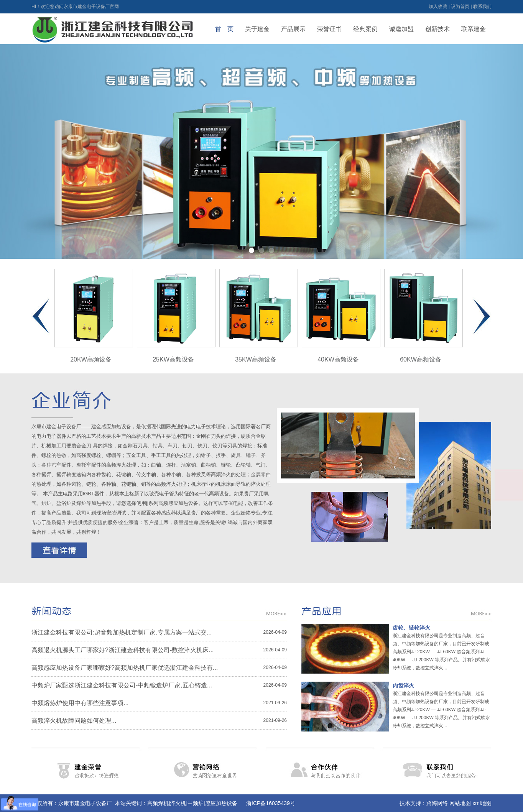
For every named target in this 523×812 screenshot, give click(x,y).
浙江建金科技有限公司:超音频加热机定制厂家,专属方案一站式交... (122, 632)
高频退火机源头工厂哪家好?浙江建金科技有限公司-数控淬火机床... (123, 650)
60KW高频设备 (423, 316)
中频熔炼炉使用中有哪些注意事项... (80, 703)
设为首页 (460, 7)
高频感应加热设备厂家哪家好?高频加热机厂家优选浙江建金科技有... (125, 668)
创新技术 (437, 29)
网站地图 (460, 803)
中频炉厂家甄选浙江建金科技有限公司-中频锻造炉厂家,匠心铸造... (122, 685)
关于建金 (257, 29)
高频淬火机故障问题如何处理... (74, 721)
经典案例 (365, 29)
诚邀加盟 (401, 29)
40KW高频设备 (341, 316)
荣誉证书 (329, 29)
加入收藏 (438, 7)
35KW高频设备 (259, 316)
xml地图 (482, 803)
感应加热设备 (221, 803)
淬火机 (178, 803)
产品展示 (293, 29)
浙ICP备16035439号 (271, 803)
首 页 (224, 29)
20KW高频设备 (94, 316)
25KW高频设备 (176, 316)
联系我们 (482, 7)
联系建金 (474, 29)
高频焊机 (158, 803)
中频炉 (196, 803)
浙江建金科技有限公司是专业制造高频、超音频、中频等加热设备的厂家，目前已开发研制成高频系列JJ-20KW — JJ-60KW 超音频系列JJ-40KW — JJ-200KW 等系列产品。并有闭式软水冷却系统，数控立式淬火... (441, 652)
